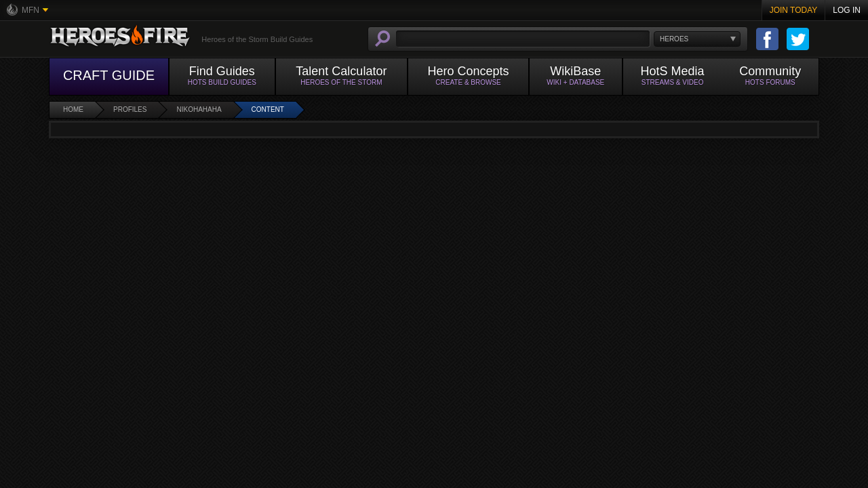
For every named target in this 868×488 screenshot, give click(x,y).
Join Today (794, 10)
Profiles (130, 109)
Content (268, 109)
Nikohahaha (199, 109)
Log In (847, 10)
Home (73, 109)
